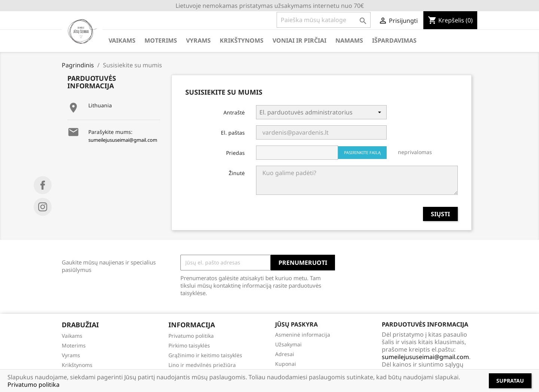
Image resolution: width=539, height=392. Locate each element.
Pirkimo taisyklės (189, 345)
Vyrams (71, 355)
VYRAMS (198, 40)
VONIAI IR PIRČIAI (299, 40)
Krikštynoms (77, 365)
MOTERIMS (161, 40)
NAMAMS (349, 40)
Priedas (235, 153)
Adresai (285, 354)
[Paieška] (324, 20)
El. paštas (233, 133)
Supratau (510, 381)
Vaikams (72, 336)
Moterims (74, 345)
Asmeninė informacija (303, 335)
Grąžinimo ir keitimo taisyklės (205, 355)
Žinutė (237, 173)
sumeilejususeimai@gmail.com (123, 140)
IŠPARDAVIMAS (394, 40)
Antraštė (234, 112)
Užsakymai (288, 344)
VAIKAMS (122, 40)
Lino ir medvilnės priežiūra (202, 365)
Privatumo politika (191, 336)
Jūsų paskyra (296, 324)
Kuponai (286, 364)
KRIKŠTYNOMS (242, 40)
